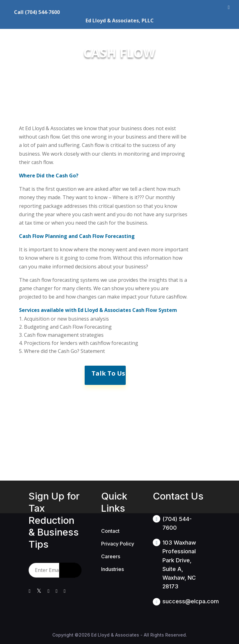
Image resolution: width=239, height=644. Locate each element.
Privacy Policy (118, 544)
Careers (111, 556)
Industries (112, 569)
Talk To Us (108, 373)
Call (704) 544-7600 (37, 12)
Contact (110, 531)
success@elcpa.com (191, 601)
